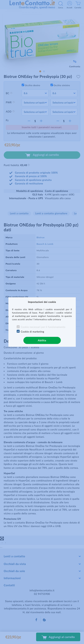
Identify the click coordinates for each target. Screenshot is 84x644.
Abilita (42, 340)
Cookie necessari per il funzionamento (43, 327)
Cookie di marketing (32, 332)
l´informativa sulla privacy (47, 319)
